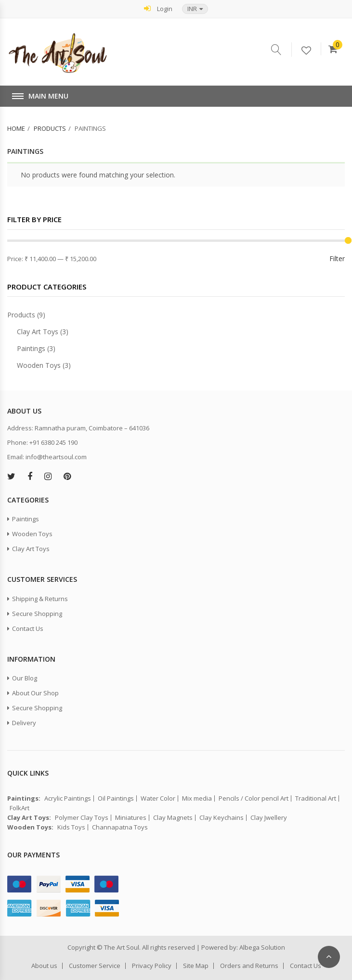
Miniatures (131, 818)
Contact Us (28, 628)
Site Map (196, 966)
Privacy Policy (152, 966)
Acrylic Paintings (68, 798)
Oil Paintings (116, 798)
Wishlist (311, 51)
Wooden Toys (39, 365)
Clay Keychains (222, 818)
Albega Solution (262, 947)
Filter (337, 258)
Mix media (197, 798)
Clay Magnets (173, 818)
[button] (195, 9)
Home (16, 128)
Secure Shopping (37, 614)
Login (158, 8)
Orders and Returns (249, 966)
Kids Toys (71, 827)
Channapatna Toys (120, 827)
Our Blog (25, 678)
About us (44, 966)
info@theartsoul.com (56, 457)
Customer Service (95, 966)
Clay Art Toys (38, 332)
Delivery (24, 723)
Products (50, 128)
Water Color (158, 798)
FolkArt (20, 808)
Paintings (31, 348)
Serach (281, 50)
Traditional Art (316, 798)
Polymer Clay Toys (82, 818)
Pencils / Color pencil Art (254, 798)
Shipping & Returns (40, 599)
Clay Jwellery (269, 818)
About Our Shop (35, 693)
